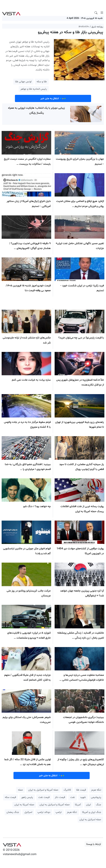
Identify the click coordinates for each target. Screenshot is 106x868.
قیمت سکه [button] (10, 797)
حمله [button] (20, 790)
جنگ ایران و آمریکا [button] (92, 812)
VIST (11, 13)
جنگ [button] (99, 805)
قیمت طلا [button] (81, 790)
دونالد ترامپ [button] (44, 812)
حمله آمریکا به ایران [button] (24, 805)
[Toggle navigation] (102, 13)
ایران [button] (88, 805)
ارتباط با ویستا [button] (94, 844)
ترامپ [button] (59, 812)
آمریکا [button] (78, 805)
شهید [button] (83, 797)
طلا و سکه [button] (42, 82)
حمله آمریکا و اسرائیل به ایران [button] (43, 790)
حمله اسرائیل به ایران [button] (90, 820)
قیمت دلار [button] (60, 797)
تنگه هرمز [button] (96, 790)
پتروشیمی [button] (96, 797)
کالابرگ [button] (67, 790)
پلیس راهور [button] (27, 797)
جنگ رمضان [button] (13, 812)
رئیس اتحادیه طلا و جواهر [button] (34, 89)
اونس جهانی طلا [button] (23, 82)
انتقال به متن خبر (53, 98)
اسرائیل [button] (28, 812)
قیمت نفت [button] (44, 797)
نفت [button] (73, 797)
